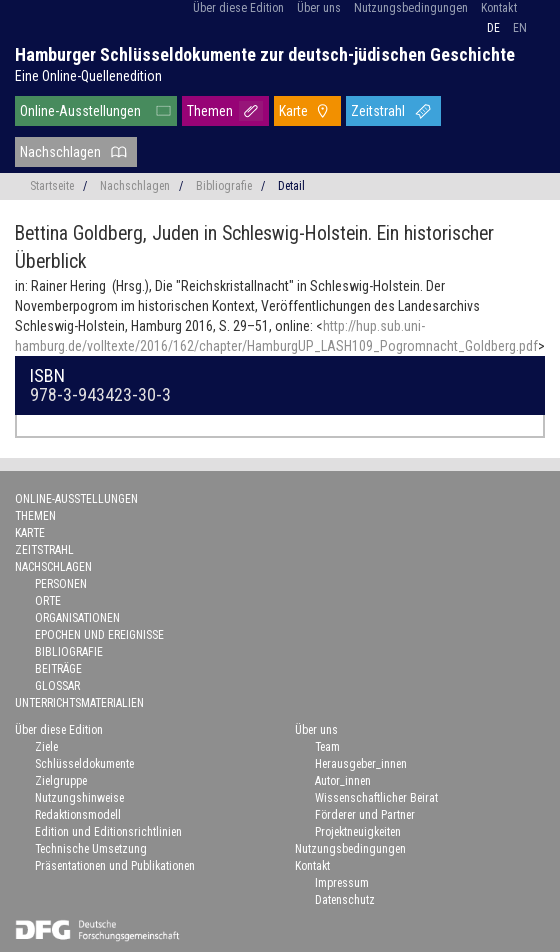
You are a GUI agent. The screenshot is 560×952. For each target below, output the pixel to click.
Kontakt (499, 8)
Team (327, 747)
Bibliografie (224, 186)
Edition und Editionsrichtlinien (108, 832)
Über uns (319, 8)
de (493, 28)
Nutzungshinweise (79, 798)
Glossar (57, 686)
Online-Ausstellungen (80, 111)
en (520, 28)
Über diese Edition (238, 8)
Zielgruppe (61, 781)
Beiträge (58, 669)
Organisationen (77, 618)
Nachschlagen (60, 152)
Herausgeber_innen (361, 764)
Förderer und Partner (365, 815)
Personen (61, 584)
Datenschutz (345, 900)
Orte (48, 601)
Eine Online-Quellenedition (88, 76)
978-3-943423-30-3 (100, 394)
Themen (210, 111)
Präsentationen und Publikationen (115, 866)
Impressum (342, 883)
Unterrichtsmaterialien (79, 703)
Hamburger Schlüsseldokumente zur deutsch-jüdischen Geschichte (265, 54)
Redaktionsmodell (78, 815)
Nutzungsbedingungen (411, 8)
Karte (293, 111)
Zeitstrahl (378, 111)
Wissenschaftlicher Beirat (376, 798)
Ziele (46, 747)
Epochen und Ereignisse (99, 635)
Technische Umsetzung (91, 849)
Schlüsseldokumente (84, 764)
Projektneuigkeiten (358, 832)
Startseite (52, 186)
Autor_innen (343, 781)
